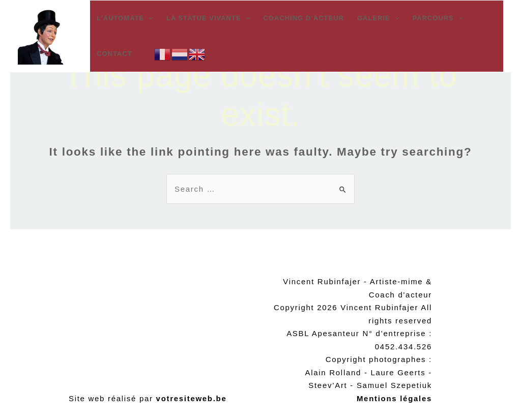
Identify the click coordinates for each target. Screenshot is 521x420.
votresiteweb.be (192, 398)
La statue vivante (208, 18)
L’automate (125, 18)
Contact (114, 54)
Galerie (378, 18)
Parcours (438, 18)
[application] (149, 18)
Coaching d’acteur (303, 18)
